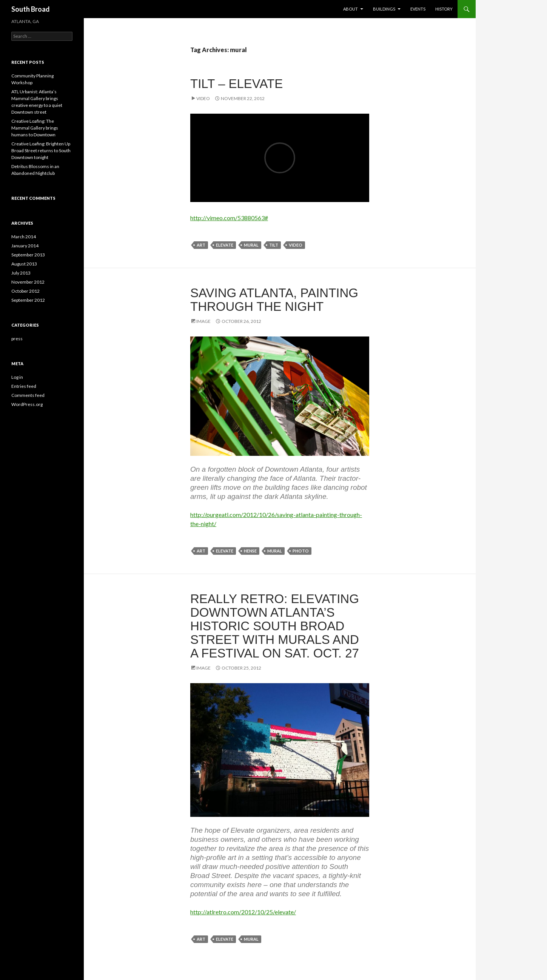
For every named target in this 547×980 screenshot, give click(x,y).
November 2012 (28, 282)
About (351, 9)
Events (418, 9)
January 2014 (25, 246)
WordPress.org (27, 404)
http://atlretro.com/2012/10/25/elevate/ (243, 912)
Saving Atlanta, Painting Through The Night (274, 300)
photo (301, 551)
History (444, 9)
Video (203, 98)
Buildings (384, 9)
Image (203, 321)
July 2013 (21, 273)
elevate (225, 245)
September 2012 (28, 300)
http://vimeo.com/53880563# (229, 218)
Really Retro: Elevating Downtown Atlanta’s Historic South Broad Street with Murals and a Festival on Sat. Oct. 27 (275, 626)
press (17, 339)
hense (250, 551)
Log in (17, 377)
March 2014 (24, 237)
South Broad (31, 9)
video (296, 245)
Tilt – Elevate (237, 84)
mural (251, 245)
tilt (274, 245)
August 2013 (24, 264)
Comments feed (28, 395)
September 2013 (28, 255)
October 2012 (25, 291)
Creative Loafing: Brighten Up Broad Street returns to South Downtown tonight (41, 150)
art (201, 245)
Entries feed (24, 386)
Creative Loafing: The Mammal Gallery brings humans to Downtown (35, 128)
